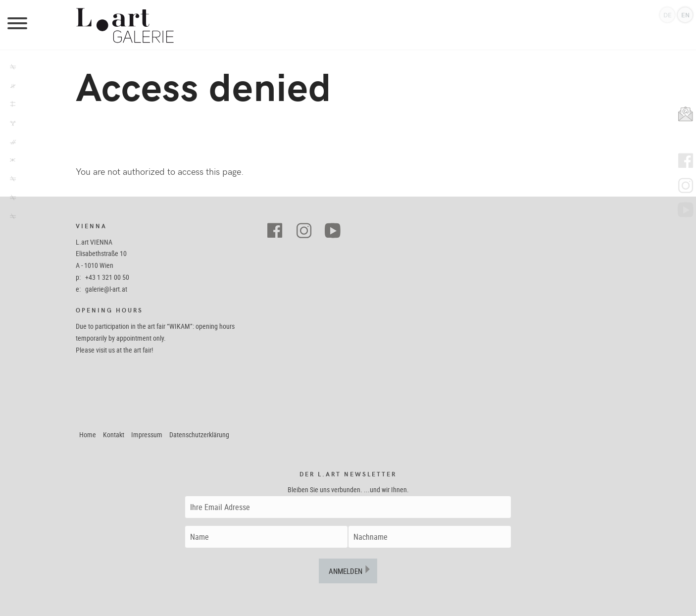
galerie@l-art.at (106, 289)
